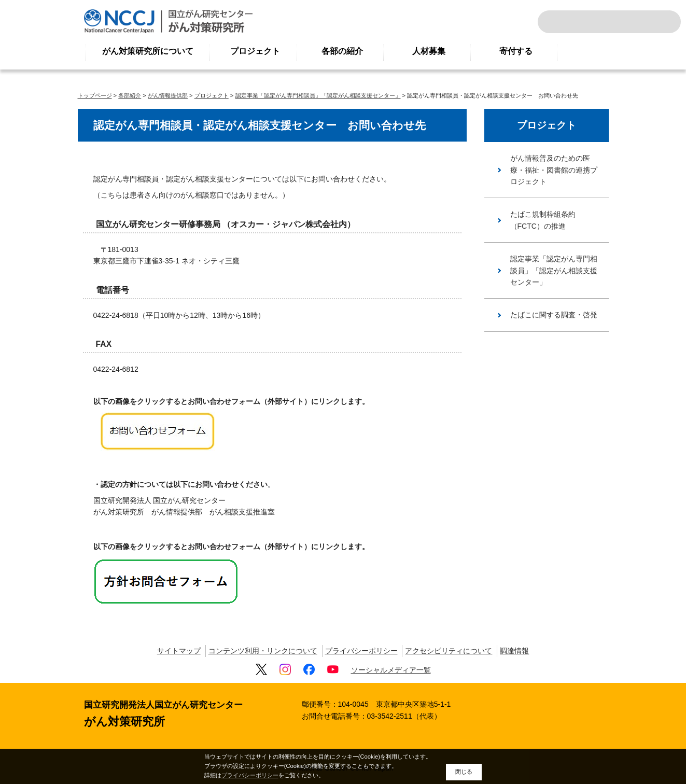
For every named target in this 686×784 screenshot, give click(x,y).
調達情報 (514, 651)
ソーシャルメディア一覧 (391, 670)
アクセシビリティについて (449, 651)
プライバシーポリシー (361, 651)
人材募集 (429, 51)
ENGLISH (636, 22)
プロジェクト (255, 51)
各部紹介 (130, 95)
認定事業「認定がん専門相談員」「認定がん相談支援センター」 (318, 95)
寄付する (516, 51)
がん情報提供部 (168, 95)
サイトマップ (179, 651)
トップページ (95, 95)
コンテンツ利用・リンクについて (263, 651)
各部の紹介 (342, 51)
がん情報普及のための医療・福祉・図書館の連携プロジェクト (554, 170)
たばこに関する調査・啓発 (554, 315)
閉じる (464, 772)
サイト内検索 (559, 22)
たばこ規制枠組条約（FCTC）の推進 (543, 220)
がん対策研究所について (148, 51)
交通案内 (659, 22)
